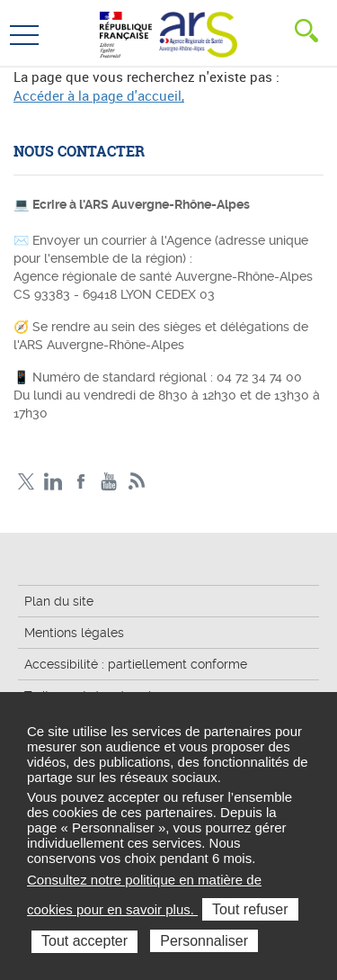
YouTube (109, 482)
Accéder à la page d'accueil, (99, 95)
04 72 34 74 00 (259, 377)
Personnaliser (204, 941)
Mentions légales (74, 633)
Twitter (26, 482)
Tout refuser (250, 909)
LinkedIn (53, 482)
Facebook (81, 482)
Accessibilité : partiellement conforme (136, 664)
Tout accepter (84, 941)
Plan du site (59, 601)
